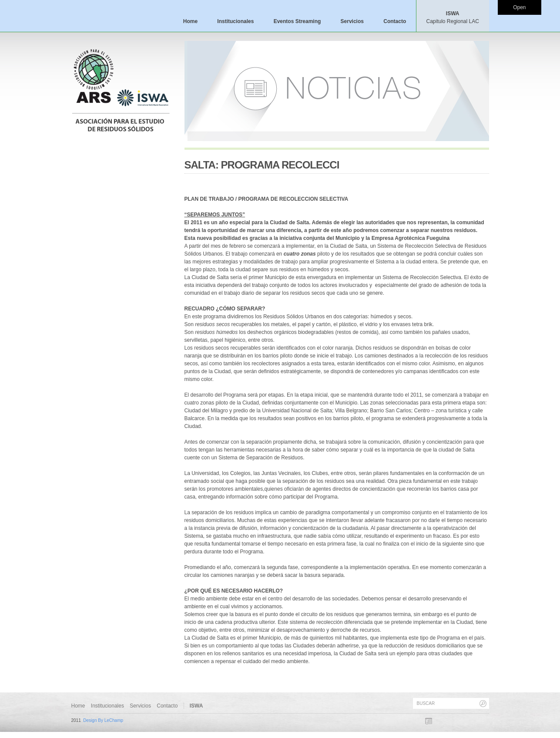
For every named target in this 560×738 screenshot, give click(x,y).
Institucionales (235, 21)
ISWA (452, 17)
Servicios (352, 21)
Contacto (395, 21)
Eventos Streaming (297, 21)
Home (190, 21)
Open (519, 7)
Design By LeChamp (103, 720)
